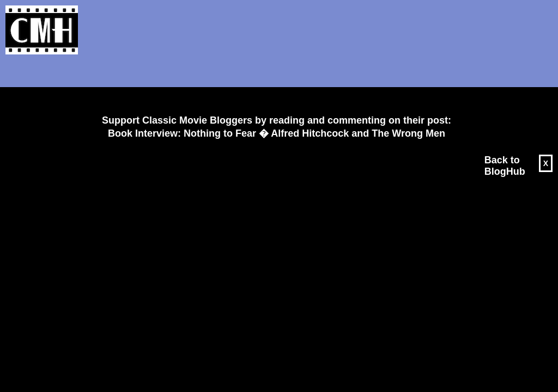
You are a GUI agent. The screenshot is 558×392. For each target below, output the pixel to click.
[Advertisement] (272, 85)
